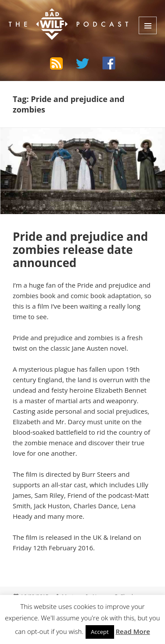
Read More (133, 631)
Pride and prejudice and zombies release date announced (80, 250)
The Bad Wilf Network (62, 15)
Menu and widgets (148, 25)
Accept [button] (100, 632)
